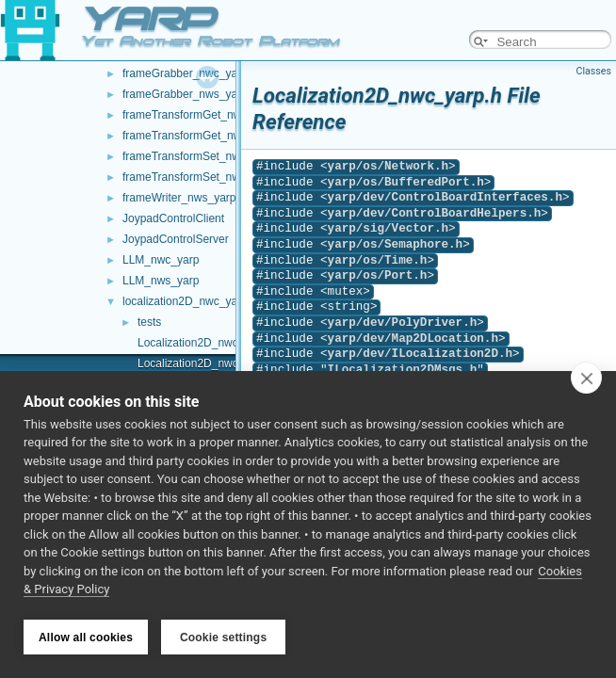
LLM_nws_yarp (161, 281)
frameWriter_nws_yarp (179, 198)
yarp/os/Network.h (388, 166)
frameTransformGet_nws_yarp (199, 136)
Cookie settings (223, 638)
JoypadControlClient (173, 218)
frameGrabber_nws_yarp (185, 94)
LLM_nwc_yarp (161, 260)
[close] (586, 379)
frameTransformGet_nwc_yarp (199, 115)
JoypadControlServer (176, 239)
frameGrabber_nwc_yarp (185, 73)
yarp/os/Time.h (378, 260)
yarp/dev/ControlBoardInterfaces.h (445, 197)
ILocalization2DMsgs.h (403, 370)
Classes (594, 71)
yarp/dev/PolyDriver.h (403, 323)
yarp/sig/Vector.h (388, 228)
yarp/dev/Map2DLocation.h (413, 339)
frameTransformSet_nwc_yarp (198, 156)
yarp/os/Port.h (378, 275)
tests (149, 322)
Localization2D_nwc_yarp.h (207, 363)
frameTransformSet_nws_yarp (198, 177)
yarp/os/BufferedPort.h (406, 182)
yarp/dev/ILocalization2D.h (420, 354)
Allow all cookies (86, 638)
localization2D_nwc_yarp (185, 301)
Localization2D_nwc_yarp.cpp (212, 343)
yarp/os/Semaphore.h (396, 244)
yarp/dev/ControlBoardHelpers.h (435, 213)
